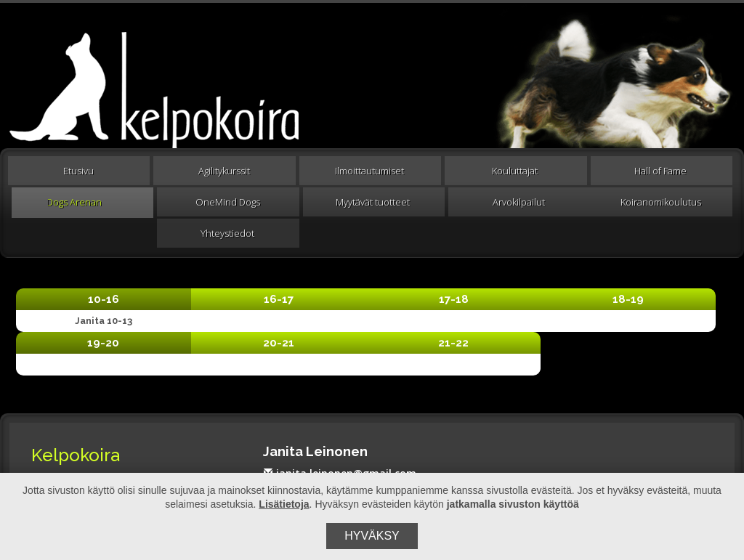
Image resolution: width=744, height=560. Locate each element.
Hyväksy (372, 536)
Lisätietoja (284, 504)
